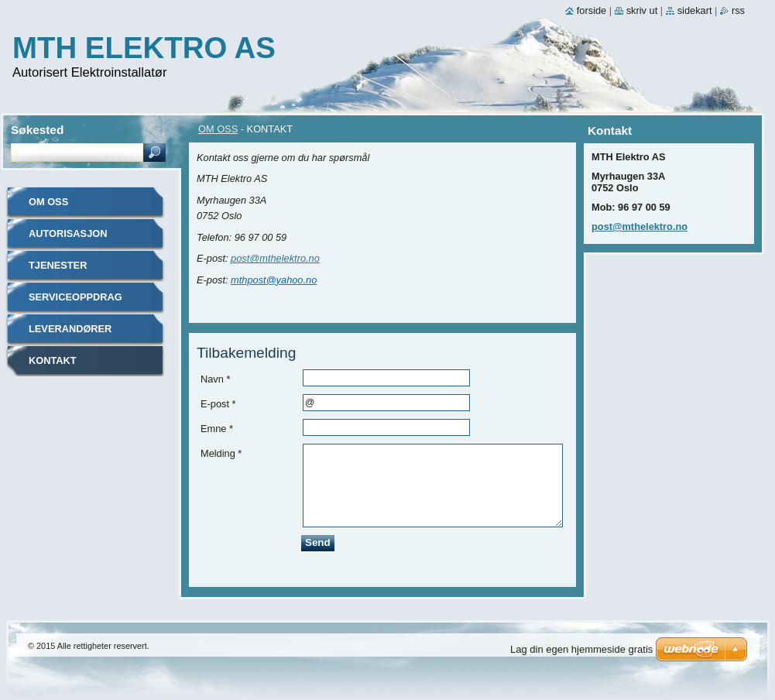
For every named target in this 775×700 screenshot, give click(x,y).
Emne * (217, 429)
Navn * (215, 379)
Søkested (37, 130)
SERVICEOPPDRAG (75, 297)
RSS (738, 10)
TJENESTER (58, 265)
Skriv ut (642, 10)
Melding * (221, 453)
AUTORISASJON (68, 233)
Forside (592, 10)
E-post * (218, 404)
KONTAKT (53, 360)
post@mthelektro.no (275, 258)
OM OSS (218, 129)
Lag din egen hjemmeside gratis (581, 649)
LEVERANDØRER (70, 329)
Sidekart (695, 10)
